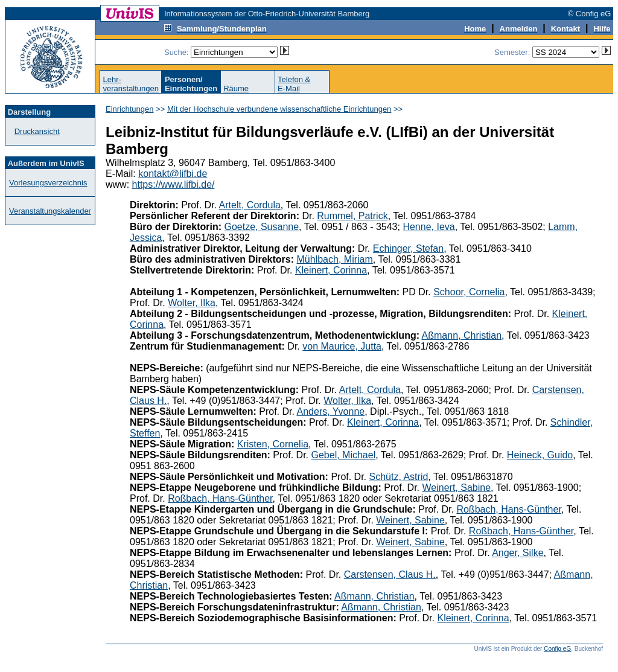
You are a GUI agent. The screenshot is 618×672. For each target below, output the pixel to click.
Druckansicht (37, 131)
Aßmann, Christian (462, 335)
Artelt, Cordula (250, 205)
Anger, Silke (518, 553)
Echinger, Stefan (408, 248)
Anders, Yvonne (331, 411)
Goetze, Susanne (261, 227)
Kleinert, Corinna (331, 270)
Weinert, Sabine (456, 488)
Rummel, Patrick (352, 216)
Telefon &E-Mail (294, 84)
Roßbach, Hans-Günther (220, 498)
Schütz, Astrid (399, 477)
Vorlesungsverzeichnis (48, 183)
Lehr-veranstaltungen (131, 84)
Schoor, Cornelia (469, 292)
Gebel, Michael (344, 455)
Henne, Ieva (428, 227)
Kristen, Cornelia (273, 444)
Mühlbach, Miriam (335, 259)
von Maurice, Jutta (342, 346)
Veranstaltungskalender (50, 211)
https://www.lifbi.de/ (174, 184)
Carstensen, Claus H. (390, 574)
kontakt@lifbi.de (173, 174)
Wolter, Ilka (192, 303)
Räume (236, 88)
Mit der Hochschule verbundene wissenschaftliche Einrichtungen (279, 109)
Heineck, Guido (540, 455)
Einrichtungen (130, 109)
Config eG (557, 649)
